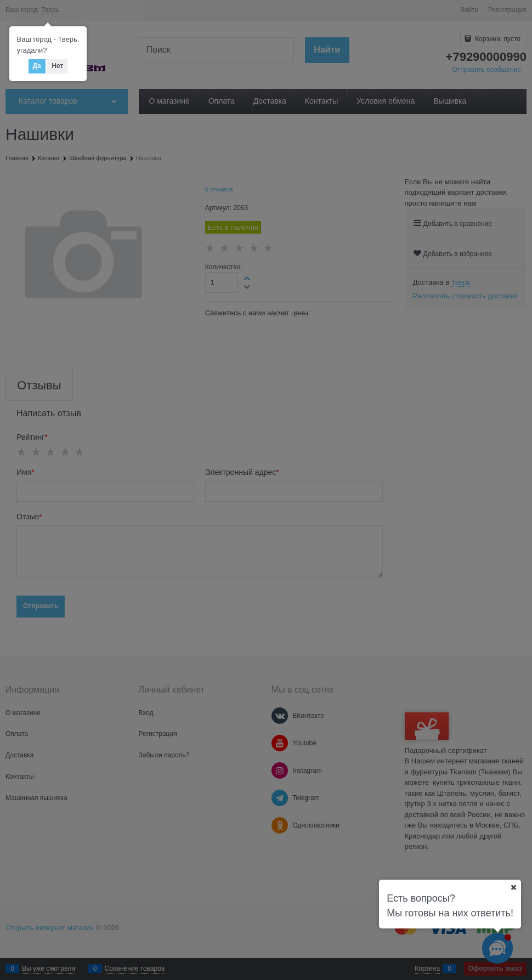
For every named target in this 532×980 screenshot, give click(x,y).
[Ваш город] (513, 887)
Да (37, 66)
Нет (57, 66)
